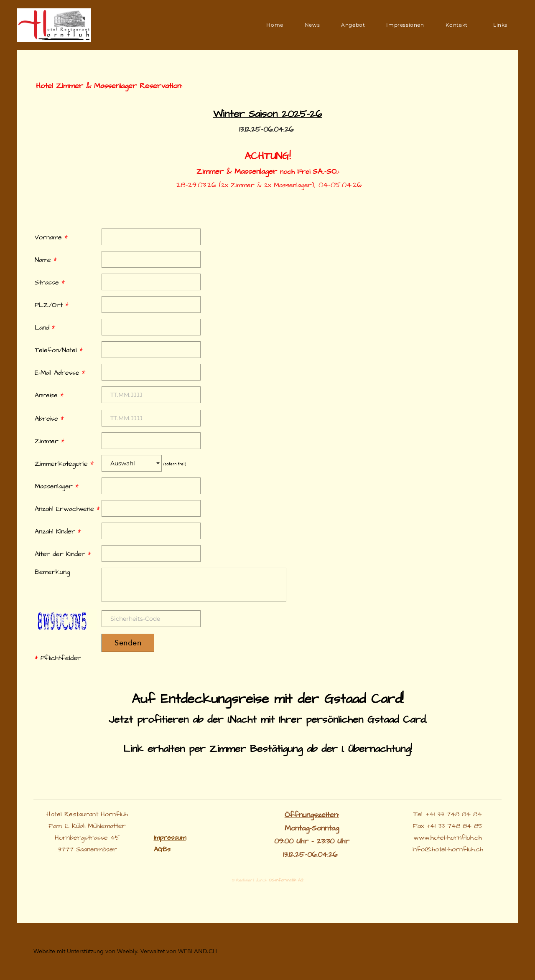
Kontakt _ (459, 25)
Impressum (170, 838)
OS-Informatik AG (286, 880)
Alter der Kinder (63, 554)
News (312, 25)
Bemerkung (52, 572)
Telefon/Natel (59, 350)
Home (275, 25)
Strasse (50, 282)
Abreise (49, 419)
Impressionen (405, 25)
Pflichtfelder (58, 658)
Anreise (49, 395)
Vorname (51, 237)
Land (45, 328)
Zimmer (50, 441)
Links (500, 25)
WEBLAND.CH (197, 951)
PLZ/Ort (52, 305)
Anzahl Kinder (58, 531)
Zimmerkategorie (64, 464)
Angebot (353, 25)
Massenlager (57, 486)
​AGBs (162, 849)
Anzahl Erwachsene (67, 509)
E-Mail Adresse (60, 373)
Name (46, 260)
